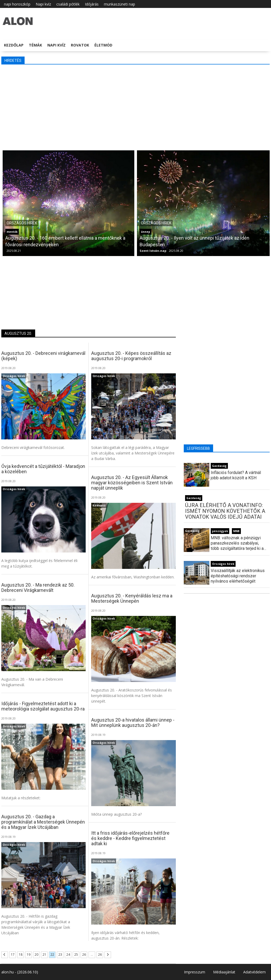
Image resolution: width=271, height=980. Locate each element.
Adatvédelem (254, 972)
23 (60, 955)
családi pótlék (68, 4)
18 (21, 955)
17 (13, 955)
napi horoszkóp (17, 4)
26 (84, 955)
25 (76, 955)
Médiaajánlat (224, 972)
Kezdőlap (14, 45)
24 (68, 955)
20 (36, 955)
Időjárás (92, 4)
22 (52, 955)
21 (44, 955)
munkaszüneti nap (120, 4)
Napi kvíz (43, 4)
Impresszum (195, 972)
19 (29, 955)
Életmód (103, 45)
